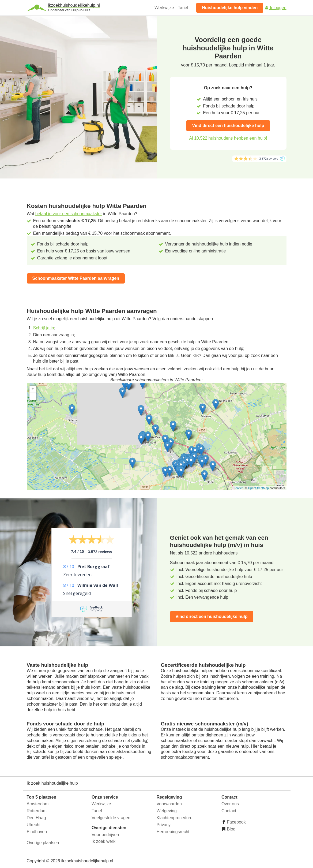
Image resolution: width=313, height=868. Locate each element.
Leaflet (238, 488)
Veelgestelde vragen (111, 818)
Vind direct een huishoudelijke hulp (228, 126)
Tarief (183, 8)
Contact (229, 811)
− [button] (33, 396)
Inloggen (276, 8)
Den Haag (36, 818)
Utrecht (34, 825)
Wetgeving (167, 811)
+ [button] (33, 389)
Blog (231, 829)
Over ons (230, 804)
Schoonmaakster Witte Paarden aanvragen (76, 278)
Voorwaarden (169, 804)
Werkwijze (164, 8)
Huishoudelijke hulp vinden (230, 8)
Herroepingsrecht (173, 832)
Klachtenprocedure (175, 818)
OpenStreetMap (258, 488)
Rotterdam (37, 811)
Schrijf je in (44, 328)
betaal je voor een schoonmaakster (69, 214)
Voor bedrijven (105, 835)
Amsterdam (38, 804)
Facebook (236, 822)
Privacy (164, 825)
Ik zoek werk (103, 841)
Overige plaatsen (43, 843)
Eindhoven (37, 832)
